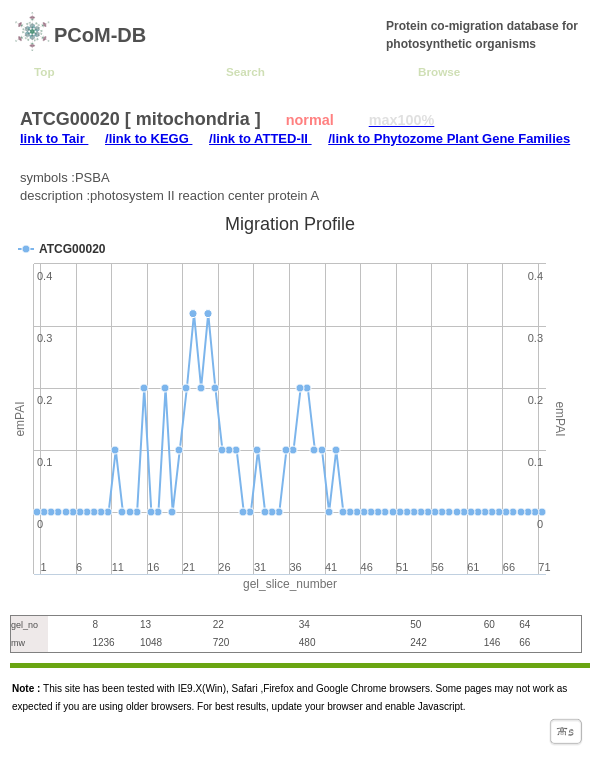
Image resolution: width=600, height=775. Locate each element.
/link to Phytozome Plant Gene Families (449, 138)
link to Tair (54, 138)
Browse (439, 71)
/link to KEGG (148, 138)
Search (245, 71)
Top (44, 71)
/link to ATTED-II (260, 138)
